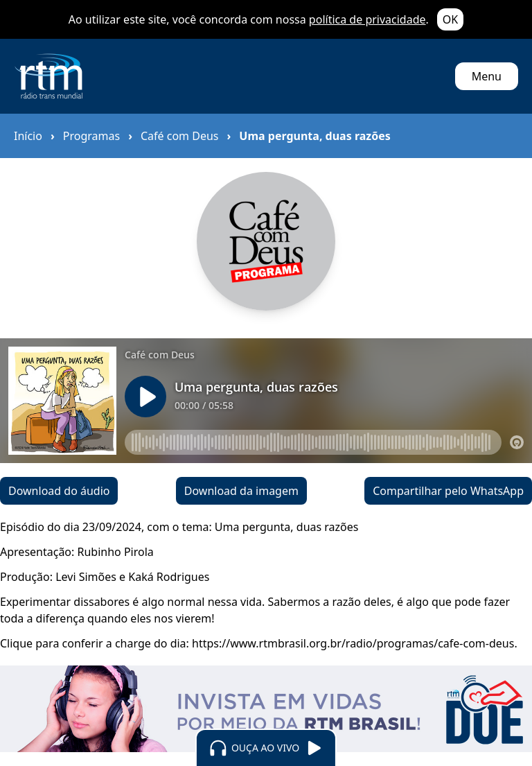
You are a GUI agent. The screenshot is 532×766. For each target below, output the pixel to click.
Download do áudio (59, 491)
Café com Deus (180, 136)
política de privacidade (367, 19)
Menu (487, 76)
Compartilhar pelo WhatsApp (448, 491)
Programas (91, 136)
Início (28, 136)
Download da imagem (241, 491)
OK (450, 19)
